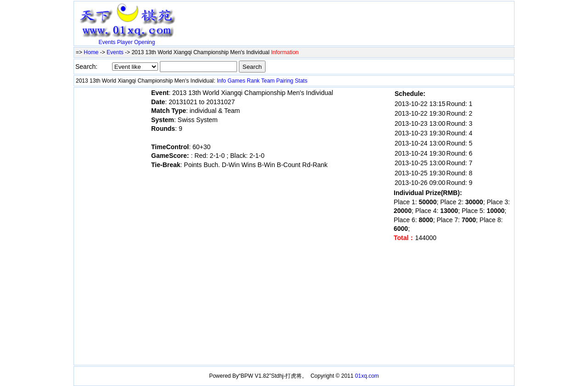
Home (91, 52)
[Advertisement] (287, 17)
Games (236, 81)
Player (125, 42)
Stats (301, 81)
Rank (253, 81)
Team (268, 81)
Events (107, 42)
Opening (144, 42)
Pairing (285, 81)
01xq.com (367, 376)
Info (221, 81)
